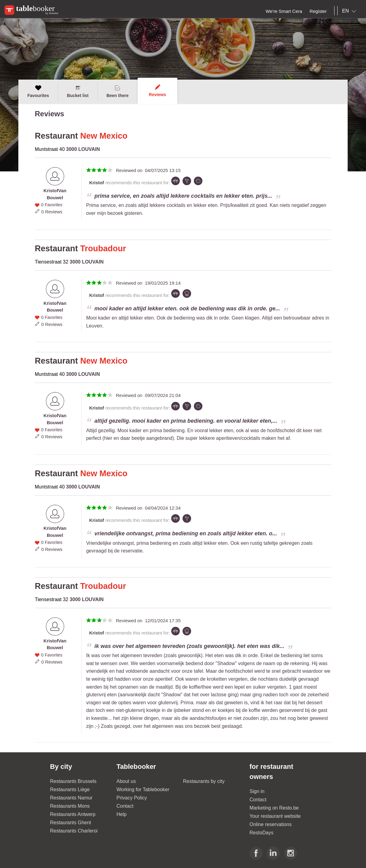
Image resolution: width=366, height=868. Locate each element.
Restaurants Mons (70, 806)
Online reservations (271, 824)
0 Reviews (52, 212)
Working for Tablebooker (143, 789)
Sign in (257, 791)
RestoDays (261, 833)
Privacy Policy (132, 798)
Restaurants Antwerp (73, 814)
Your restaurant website (275, 816)
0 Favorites (52, 205)
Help (122, 814)
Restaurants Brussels (73, 781)
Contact (125, 806)
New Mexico (104, 136)
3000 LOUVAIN (83, 149)
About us (126, 781)
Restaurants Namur (71, 798)
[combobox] (350, 11)
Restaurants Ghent (71, 823)
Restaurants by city (204, 781)
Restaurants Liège (70, 789)
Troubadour (103, 249)
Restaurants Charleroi (74, 831)
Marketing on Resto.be (274, 808)
